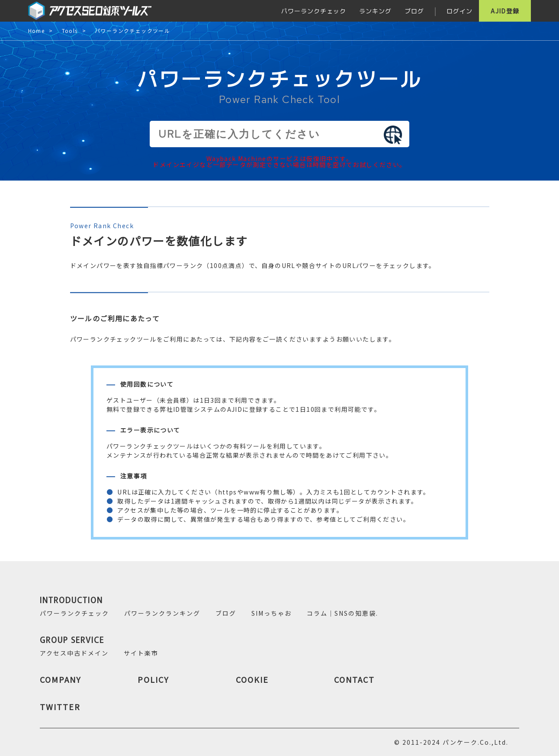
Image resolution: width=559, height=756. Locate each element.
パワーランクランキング (162, 613)
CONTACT (354, 679)
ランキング (375, 11)
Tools (70, 31)
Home (37, 31)
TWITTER (60, 707)
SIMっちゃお (271, 613)
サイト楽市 (141, 653)
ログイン (459, 11)
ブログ (414, 11)
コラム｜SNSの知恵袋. (342, 613)
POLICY (153, 679)
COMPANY (61, 679)
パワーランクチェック (314, 11)
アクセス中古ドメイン (74, 653)
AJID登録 (505, 11)
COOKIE (252, 679)
